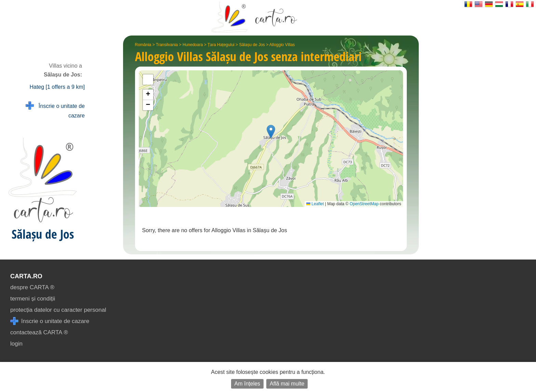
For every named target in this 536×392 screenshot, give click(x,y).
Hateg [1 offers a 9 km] (57, 87)
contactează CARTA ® (39, 332)
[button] (271, 132)
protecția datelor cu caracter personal (58, 310)
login (16, 344)
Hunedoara (193, 45)
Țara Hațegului (221, 45)
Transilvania (167, 45)
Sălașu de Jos (252, 45)
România (143, 45)
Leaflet (315, 204)
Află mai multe (287, 384)
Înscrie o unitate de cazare (55, 110)
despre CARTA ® (32, 287)
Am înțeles (247, 384)
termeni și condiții (33, 299)
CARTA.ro (26, 276)
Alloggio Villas (282, 45)
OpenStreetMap (364, 204)
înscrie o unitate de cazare (50, 321)
